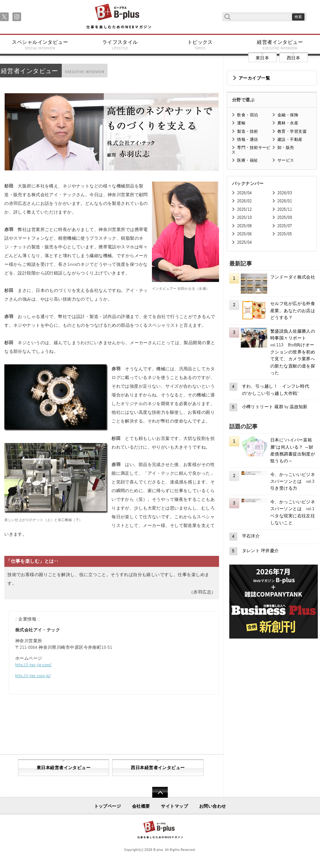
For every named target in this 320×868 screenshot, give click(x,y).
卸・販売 (286, 148)
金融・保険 (288, 115)
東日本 (262, 58)
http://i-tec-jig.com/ (33, 665)
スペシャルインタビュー (40, 45)
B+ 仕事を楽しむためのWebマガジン (119, 17)
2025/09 (285, 217)
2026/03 (285, 193)
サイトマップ (174, 806)
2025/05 (285, 234)
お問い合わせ (213, 806)
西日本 (293, 58)
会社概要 (141, 806)
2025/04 (244, 242)
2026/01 (285, 201)
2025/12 (244, 209)
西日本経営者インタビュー (158, 768)
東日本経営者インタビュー (64, 768)
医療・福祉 (247, 160)
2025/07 (285, 226)
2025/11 (285, 209)
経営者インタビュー (280, 45)
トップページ (108, 806)
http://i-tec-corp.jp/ (33, 676)
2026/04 (244, 193)
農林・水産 (288, 123)
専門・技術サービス (251, 150)
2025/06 (244, 234)
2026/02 (244, 201)
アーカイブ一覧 (254, 78)
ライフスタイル (120, 45)
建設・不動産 (290, 139)
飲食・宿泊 (247, 115)
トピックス (200, 45)
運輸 (241, 123)
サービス (286, 160)
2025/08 (244, 226)
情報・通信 (247, 139)
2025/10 (244, 217)
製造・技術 (247, 131)
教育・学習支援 (292, 131)
